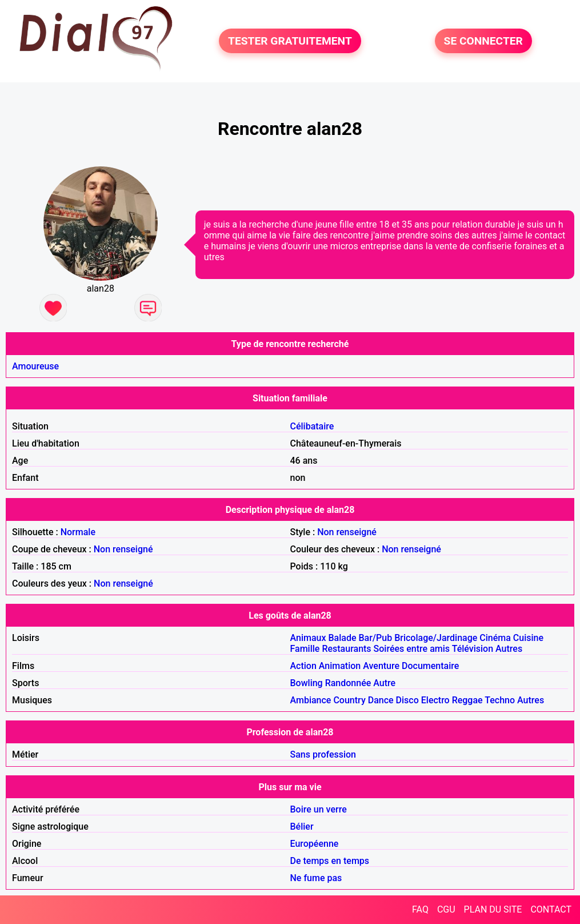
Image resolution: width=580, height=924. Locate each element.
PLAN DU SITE (493, 909)
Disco (407, 700)
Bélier (302, 827)
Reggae (467, 700)
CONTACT (551, 909)
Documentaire (430, 666)
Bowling (307, 683)
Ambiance (311, 700)
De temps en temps (330, 861)
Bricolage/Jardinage (436, 638)
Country (349, 700)
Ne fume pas (316, 878)
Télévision (473, 649)
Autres (509, 649)
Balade (342, 638)
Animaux (308, 638)
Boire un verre (319, 809)
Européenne (315, 844)
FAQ (420, 909)
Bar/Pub (375, 638)
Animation (340, 666)
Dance (381, 700)
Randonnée (348, 683)
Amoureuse (35, 366)
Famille (305, 649)
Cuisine (528, 638)
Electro (435, 700)
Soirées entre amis (412, 649)
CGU (446, 909)
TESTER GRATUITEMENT (290, 41)
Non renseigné (347, 532)
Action (303, 666)
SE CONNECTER (483, 41)
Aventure (381, 666)
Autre (384, 683)
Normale (78, 532)
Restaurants (346, 649)
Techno (500, 700)
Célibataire (312, 426)
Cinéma (495, 638)
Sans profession (323, 754)
